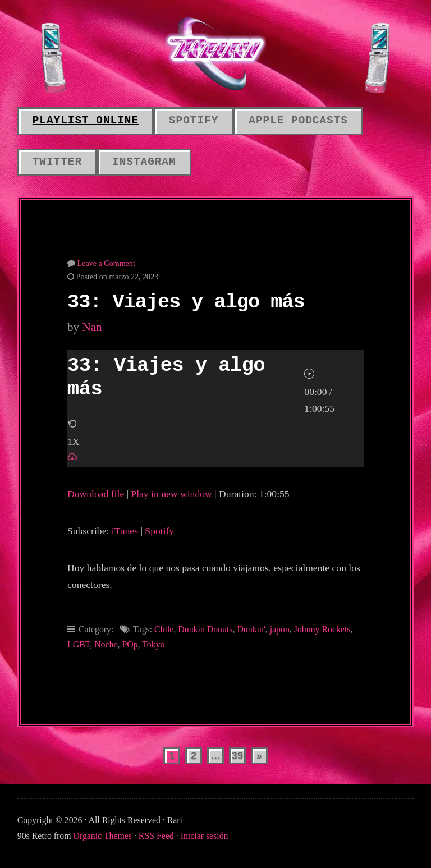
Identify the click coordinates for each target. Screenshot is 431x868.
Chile (164, 629)
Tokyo (153, 644)
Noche (106, 644)
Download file (96, 494)
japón (280, 629)
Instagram (144, 162)
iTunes (125, 531)
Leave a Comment (106, 263)
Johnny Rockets (322, 629)
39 (237, 756)
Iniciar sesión (205, 836)
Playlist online (86, 121)
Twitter (57, 162)
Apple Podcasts (298, 121)
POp (130, 644)
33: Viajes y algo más (186, 302)
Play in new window (172, 494)
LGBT (79, 644)
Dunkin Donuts (205, 629)
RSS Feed (156, 836)
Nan (92, 327)
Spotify (194, 121)
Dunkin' (251, 629)
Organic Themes (103, 836)
